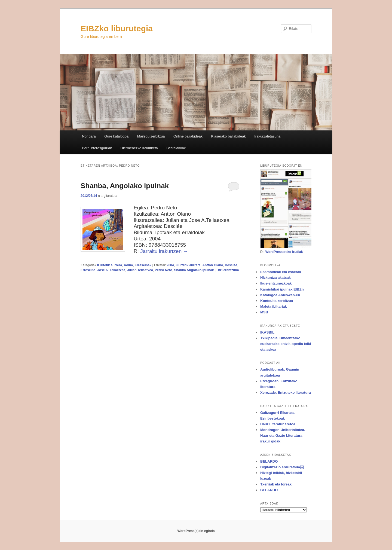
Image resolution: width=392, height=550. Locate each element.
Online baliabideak (188, 136)
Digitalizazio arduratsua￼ (282, 467)
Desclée (231, 265)
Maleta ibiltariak (274, 306)
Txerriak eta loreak (276, 484)
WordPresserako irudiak (284, 252)
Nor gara (89, 136)
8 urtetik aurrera (110, 265)
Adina (128, 265)
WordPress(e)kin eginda (196, 531)
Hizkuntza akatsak (275, 278)
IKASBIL (267, 332)
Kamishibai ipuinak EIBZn (282, 289)
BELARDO (269, 461)
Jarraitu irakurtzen (164, 251)
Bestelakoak (176, 148)
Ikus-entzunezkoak (276, 283)
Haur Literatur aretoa (278, 424)
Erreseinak (143, 265)
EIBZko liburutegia (117, 28)
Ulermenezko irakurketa (139, 148)
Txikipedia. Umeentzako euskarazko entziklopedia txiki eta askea (286, 344)
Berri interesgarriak (97, 148)
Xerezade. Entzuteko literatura (286, 392)
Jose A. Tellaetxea (111, 270)
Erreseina (88, 270)
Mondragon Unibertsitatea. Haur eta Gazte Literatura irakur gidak (283, 436)
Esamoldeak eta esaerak (281, 272)
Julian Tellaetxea (140, 270)
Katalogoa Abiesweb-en (280, 295)
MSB (264, 312)
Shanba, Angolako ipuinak (125, 186)
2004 (170, 265)
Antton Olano (213, 265)
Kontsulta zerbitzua (277, 301)
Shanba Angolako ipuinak (194, 270)
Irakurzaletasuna (267, 136)
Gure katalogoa (116, 136)
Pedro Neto (164, 270)
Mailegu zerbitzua (151, 136)
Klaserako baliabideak (229, 136)
